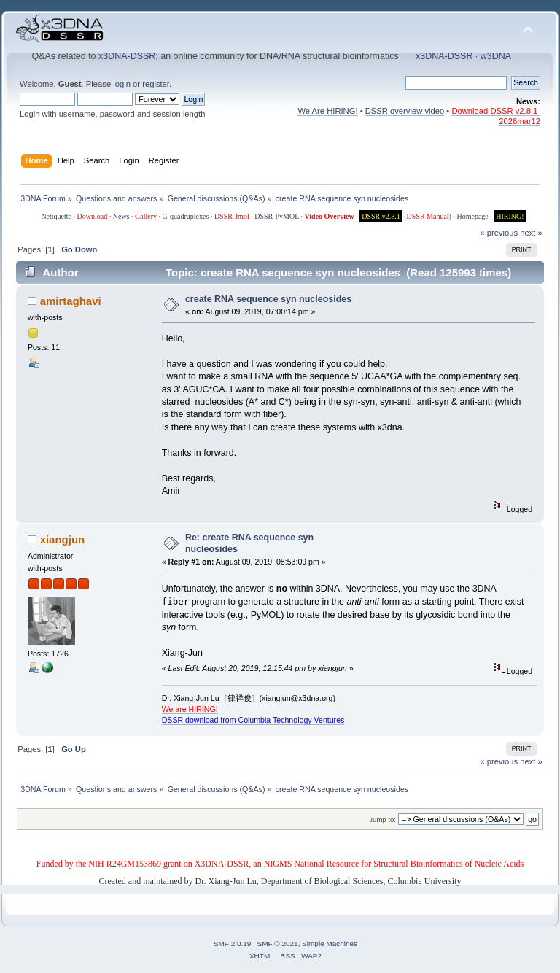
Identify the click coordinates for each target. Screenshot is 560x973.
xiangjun (63, 539)
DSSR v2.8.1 (381, 216)
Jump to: (382, 819)
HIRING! (510, 216)
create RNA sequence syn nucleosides (268, 299)
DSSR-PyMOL (277, 216)
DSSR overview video (405, 111)
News (121, 216)
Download (93, 216)
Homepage (472, 216)
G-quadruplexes (186, 216)
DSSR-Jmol (232, 216)
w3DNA (496, 56)
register (156, 84)
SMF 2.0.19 (233, 943)
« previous (499, 233)
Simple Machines (330, 943)
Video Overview (329, 216)
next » (531, 233)
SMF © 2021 (278, 943)
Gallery (146, 216)
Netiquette (56, 216)
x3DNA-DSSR (127, 56)
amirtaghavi (71, 301)
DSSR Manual (428, 216)
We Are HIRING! (327, 111)
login (122, 84)
